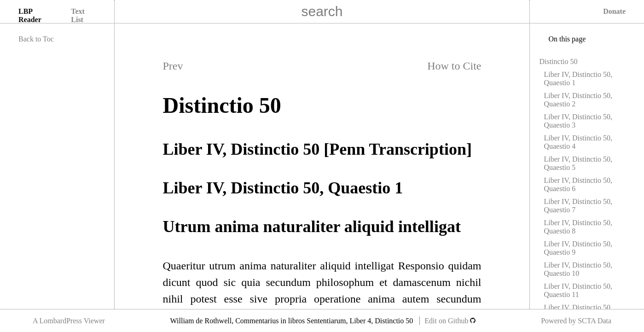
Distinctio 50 (558, 61)
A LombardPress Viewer (69, 321)
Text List (78, 15)
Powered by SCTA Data (576, 321)
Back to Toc (36, 39)
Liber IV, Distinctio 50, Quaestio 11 (578, 290)
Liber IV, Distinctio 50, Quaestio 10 (578, 269)
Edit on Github (450, 321)
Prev (173, 66)
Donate (614, 11)
